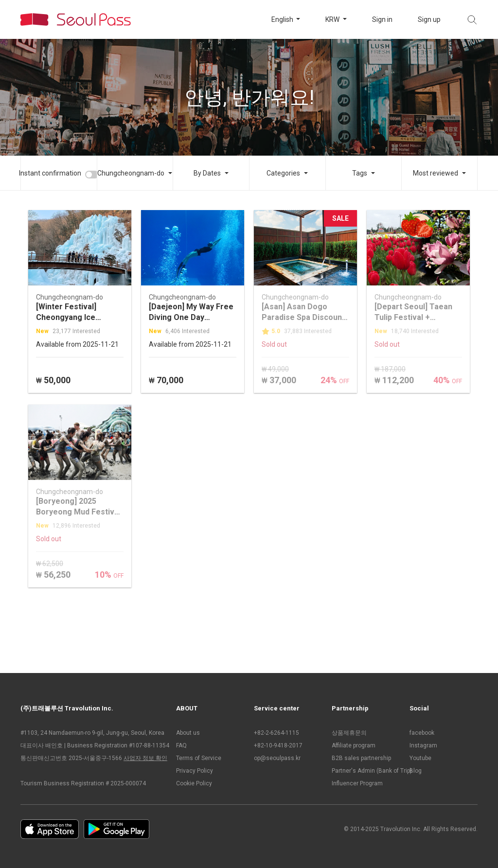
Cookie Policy (194, 783)
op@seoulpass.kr (277, 758)
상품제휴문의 (349, 733)
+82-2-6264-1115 (276, 733)
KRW (333, 19)
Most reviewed (436, 173)
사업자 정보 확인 (145, 758)
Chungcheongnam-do (131, 173)
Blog (416, 771)
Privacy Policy (195, 771)
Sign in (382, 19)
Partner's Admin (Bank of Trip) (366, 771)
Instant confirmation (50, 173)
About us (188, 733)
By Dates (207, 173)
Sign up (429, 19)
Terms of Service (199, 758)
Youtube (420, 758)
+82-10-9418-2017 (278, 745)
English (283, 19)
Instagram (423, 745)
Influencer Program (357, 783)
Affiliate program (354, 745)
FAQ (181, 745)
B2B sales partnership (361, 758)
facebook (422, 733)
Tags (360, 173)
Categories (283, 173)
